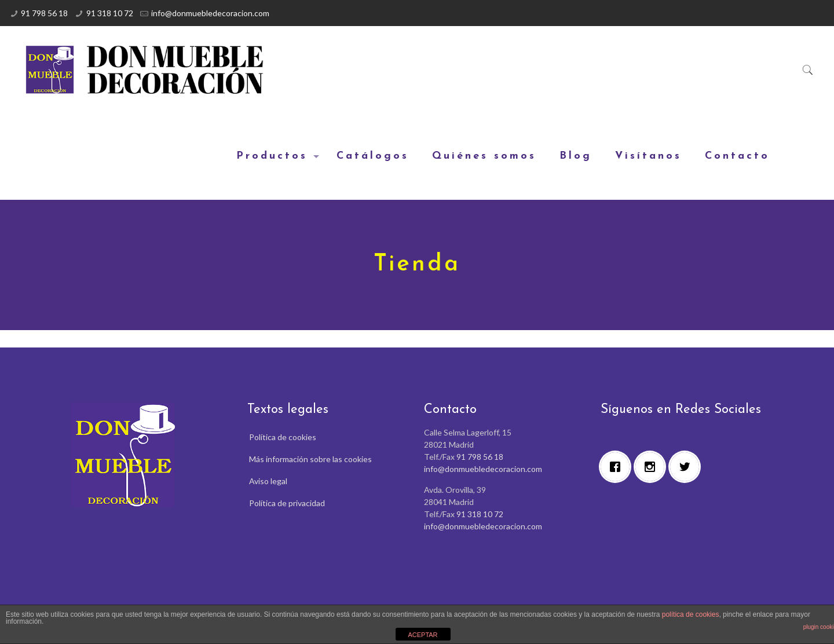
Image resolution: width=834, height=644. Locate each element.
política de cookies (691, 614)
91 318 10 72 (110, 13)
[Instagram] (653, 467)
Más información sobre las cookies (310, 459)
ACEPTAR (423, 635)
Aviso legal (268, 481)
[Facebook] (618, 467)
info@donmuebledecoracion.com (210, 13)
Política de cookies (283, 437)
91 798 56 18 (44, 13)
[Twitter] (687, 467)
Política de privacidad (287, 503)
